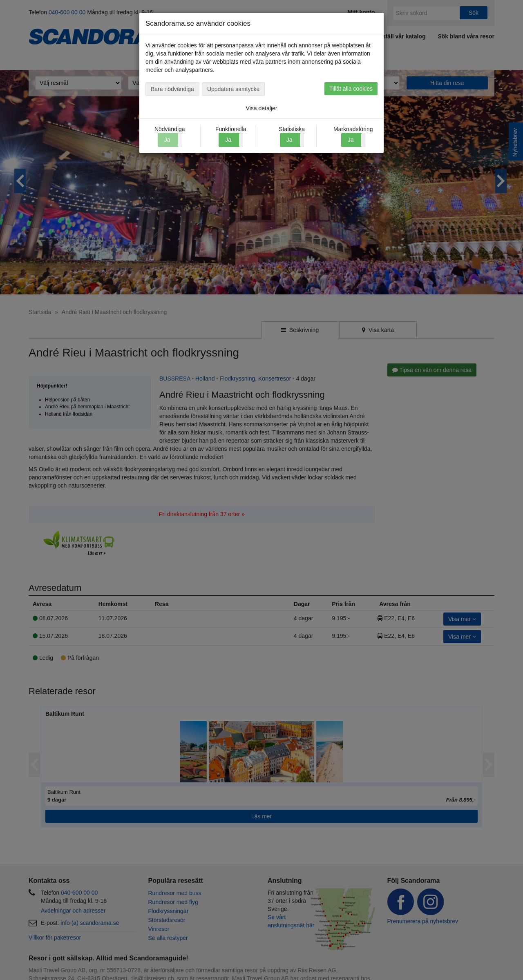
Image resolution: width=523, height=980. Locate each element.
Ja (228, 140)
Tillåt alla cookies (351, 89)
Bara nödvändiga (172, 89)
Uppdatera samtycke (233, 89)
